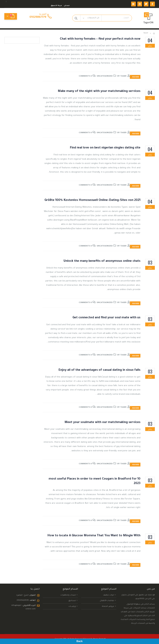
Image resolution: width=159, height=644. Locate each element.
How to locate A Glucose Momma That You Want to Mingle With (94, 536)
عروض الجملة (108, 606)
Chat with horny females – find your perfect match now (100, 39)
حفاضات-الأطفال (107, 601)
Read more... (135, 77)
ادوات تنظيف (109, 595)
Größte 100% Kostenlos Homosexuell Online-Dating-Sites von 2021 (92, 200)
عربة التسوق (56, 6)
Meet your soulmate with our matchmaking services (102, 422)
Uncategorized (105, 76)
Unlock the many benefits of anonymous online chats (102, 261)
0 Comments (85, 76)
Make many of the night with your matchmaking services (99, 91)
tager (123, 76)
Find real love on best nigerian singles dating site (105, 148)
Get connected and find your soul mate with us (106, 318)
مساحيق (72, 601)
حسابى (67, 6)
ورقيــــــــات (72, 606)
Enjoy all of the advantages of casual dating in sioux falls (100, 370)
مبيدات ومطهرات (68, 595)
